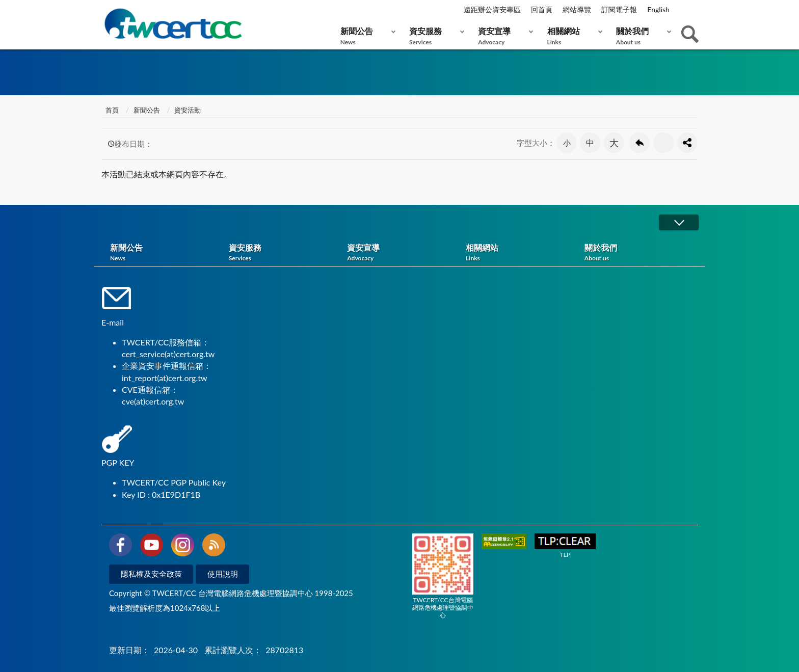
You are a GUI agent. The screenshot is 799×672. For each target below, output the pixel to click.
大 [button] (614, 143)
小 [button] (567, 143)
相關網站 (572, 36)
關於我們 (641, 36)
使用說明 (223, 574)
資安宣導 (503, 36)
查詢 (690, 34)
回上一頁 (640, 143)
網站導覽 (577, 9)
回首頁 (542, 9)
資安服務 (434, 36)
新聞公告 (366, 36)
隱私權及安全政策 (151, 574)
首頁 (111, 110)
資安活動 (188, 110)
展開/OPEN (679, 222)
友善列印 (663, 143)
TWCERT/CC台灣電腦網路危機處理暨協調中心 (443, 576)
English (658, 9)
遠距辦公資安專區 (492, 9)
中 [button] (590, 142)
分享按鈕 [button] (687, 143)
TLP (565, 546)
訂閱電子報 (619, 9)
